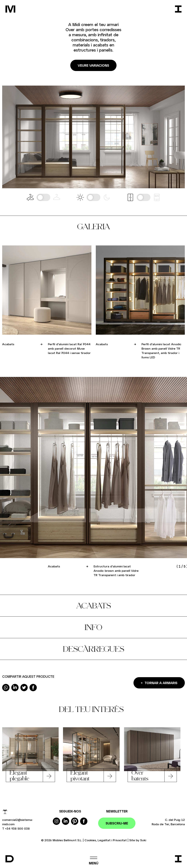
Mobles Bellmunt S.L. (67, 840)
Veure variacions (93, 65)
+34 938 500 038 (17, 828)
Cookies (90, 840)
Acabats (94, 606)
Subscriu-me (117, 823)
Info (93, 627)
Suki (143, 840)
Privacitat (120, 840)
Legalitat (104, 840)
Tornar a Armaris (159, 683)
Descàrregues (94, 649)
